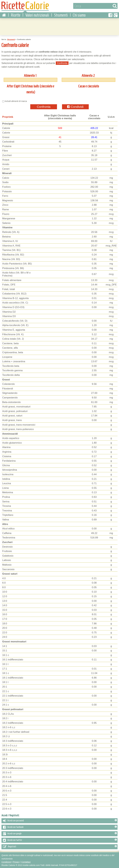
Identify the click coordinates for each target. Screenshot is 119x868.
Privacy (16, 862)
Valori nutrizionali (37, 15)
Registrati (60, 846)
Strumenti (61, 15)
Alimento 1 (30, 75)
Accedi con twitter (60, 840)
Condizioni (6, 862)
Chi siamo (79, 15)
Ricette (16, 15)
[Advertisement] (59, 26)
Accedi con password (60, 820)
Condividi (75, 106)
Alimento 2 (88, 75)
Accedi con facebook (60, 827)
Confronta (44, 106)
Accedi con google (60, 833)
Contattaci (26, 862)
